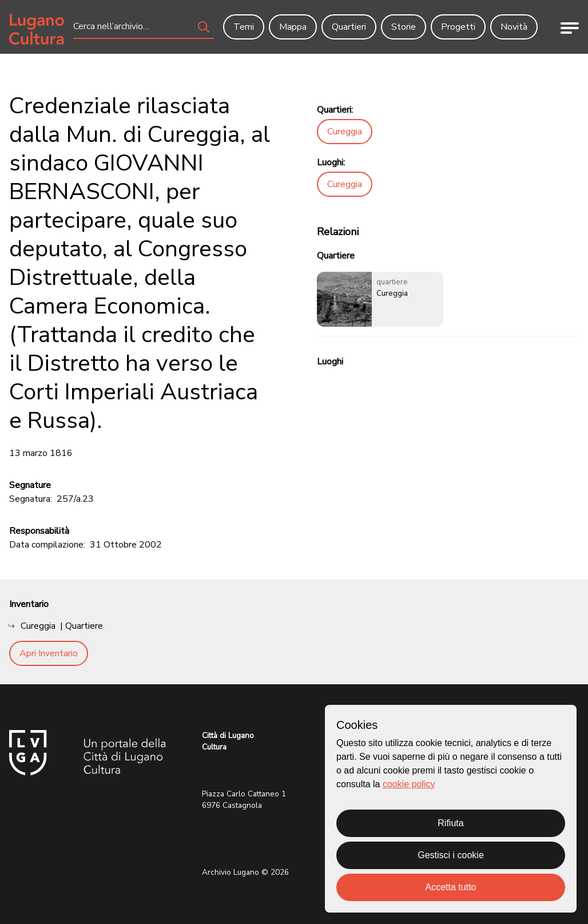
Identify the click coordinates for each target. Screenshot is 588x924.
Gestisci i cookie (451, 855)
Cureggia (345, 132)
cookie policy (409, 784)
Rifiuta (450, 823)
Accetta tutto (451, 887)
